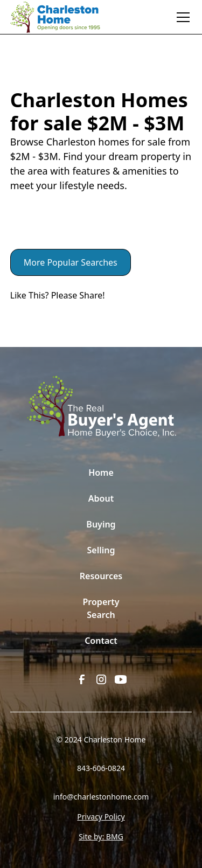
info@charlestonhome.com (101, 797)
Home (101, 473)
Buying (101, 524)
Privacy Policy (101, 817)
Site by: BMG (101, 836)
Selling (101, 550)
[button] (181, 17)
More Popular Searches (71, 262)
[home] (61, 17)
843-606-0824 (101, 768)
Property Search (101, 608)
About (101, 498)
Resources (101, 576)
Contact (101, 641)
